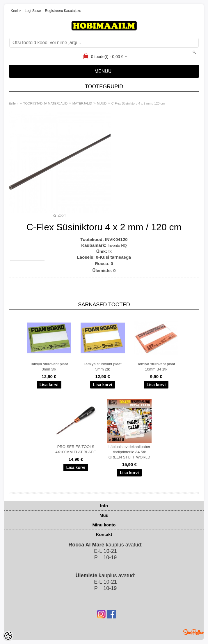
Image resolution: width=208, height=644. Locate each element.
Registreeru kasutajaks (63, 11)
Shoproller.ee (193, 632)
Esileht (14, 103)
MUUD (102, 103)
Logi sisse (33, 11)
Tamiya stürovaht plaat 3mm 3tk (49, 367)
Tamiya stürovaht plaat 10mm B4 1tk (156, 367)
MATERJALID (82, 103)
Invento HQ (117, 245)
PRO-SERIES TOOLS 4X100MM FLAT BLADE (76, 449)
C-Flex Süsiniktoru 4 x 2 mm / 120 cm (138, 103)
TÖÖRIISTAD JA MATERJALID (45, 103)
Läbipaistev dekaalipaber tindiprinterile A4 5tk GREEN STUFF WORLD (129, 452)
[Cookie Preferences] (8, 636)
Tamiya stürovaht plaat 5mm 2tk (102, 367)
